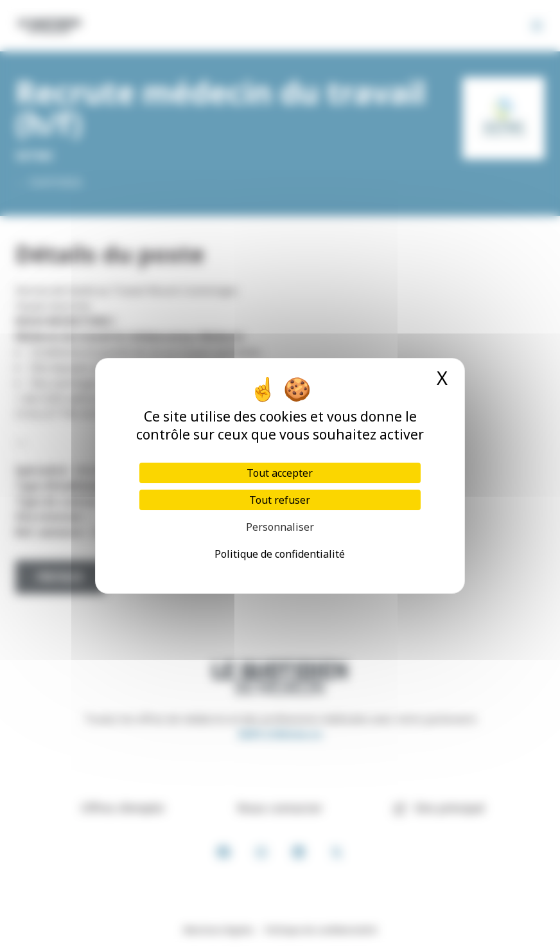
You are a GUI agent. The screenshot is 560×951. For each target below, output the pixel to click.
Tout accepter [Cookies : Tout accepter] (280, 473)
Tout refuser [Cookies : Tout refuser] (280, 500)
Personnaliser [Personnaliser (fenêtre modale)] (280, 527)
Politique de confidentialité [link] (280, 554)
